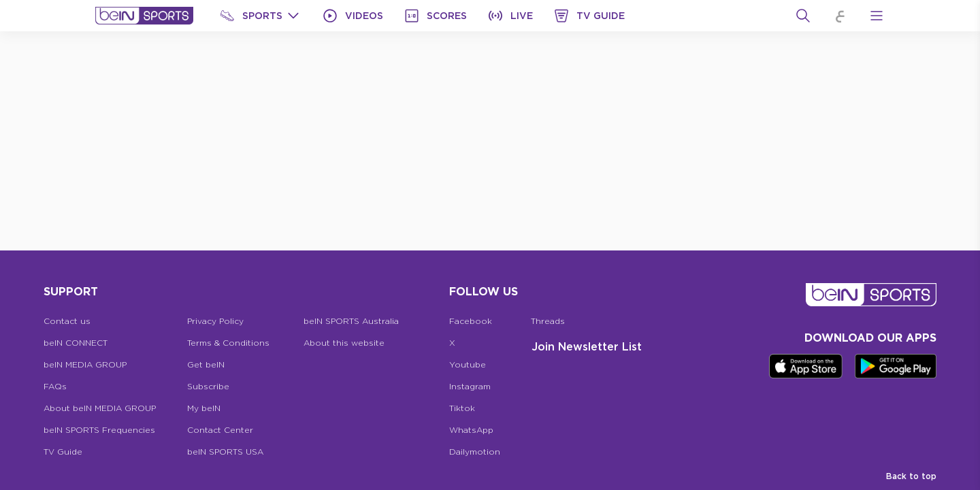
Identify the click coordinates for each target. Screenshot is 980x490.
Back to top (911, 476)
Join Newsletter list (587, 346)
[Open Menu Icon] (877, 16)
